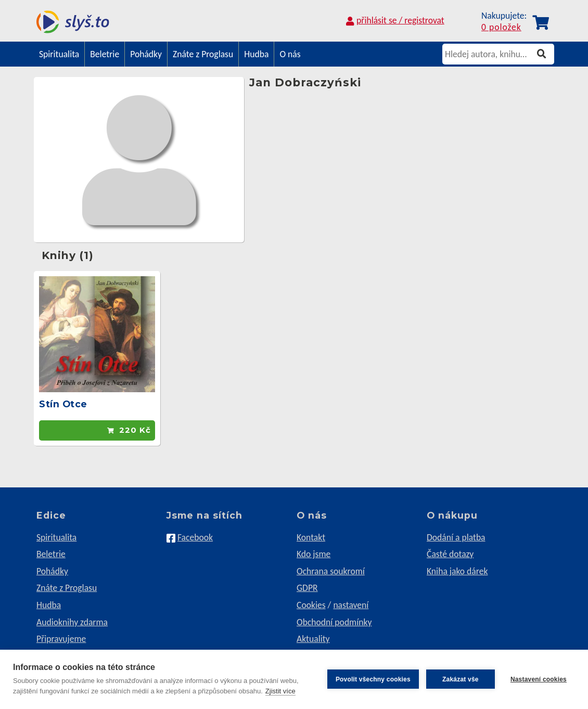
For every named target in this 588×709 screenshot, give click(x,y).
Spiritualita (59, 54)
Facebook (195, 537)
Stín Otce (63, 404)
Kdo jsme (314, 554)
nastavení (351, 605)
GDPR (307, 588)
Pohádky (146, 54)
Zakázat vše (461, 679)
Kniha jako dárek (457, 571)
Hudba (256, 54)
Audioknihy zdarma (72, 622)
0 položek (501, 28)
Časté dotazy (450, 554)
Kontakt (311, 537)
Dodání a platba (456, 537)
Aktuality (313, 639)
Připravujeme (61, 639)
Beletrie (105, 54)
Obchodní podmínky (334, 622)
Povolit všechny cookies (373, 679)
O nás (290, 54)
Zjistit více (280, 691)
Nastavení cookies (539, 679)
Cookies (311, 605)
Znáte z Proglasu (203, 54)
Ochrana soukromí (331, 571)
